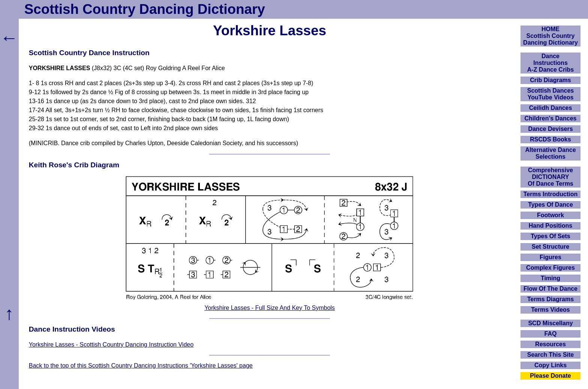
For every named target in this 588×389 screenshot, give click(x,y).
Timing (550, 278)
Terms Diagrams (550, 299)
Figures (550, 257)
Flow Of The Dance (550, 289)
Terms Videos (550, 310)
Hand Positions (550, 226)
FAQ (551, 334)
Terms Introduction (551, 194)
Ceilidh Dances (551, 108)
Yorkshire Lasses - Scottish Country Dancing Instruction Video (111, 345)
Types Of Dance (550, 205)
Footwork (550, 215)
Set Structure (550, 247)
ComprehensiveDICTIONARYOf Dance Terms (550, 177)
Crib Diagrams (550, 80)
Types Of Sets (550, 236)
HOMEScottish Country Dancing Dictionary (550, 36)
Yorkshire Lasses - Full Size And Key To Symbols (270, 308)
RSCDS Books (550, 139)
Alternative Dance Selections (550, 153)
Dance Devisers (550, 129)
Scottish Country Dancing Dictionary (145, 9)
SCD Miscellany (550, 323)
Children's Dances (551, 118)
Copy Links (550, 365)
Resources (550, 344)
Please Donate (550, 376)
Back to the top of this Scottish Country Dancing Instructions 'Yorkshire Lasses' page (141, 366)
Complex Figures (550, 268)
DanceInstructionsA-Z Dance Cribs (550, 63)
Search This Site (551, 355)
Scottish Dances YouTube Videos (550, 94)
